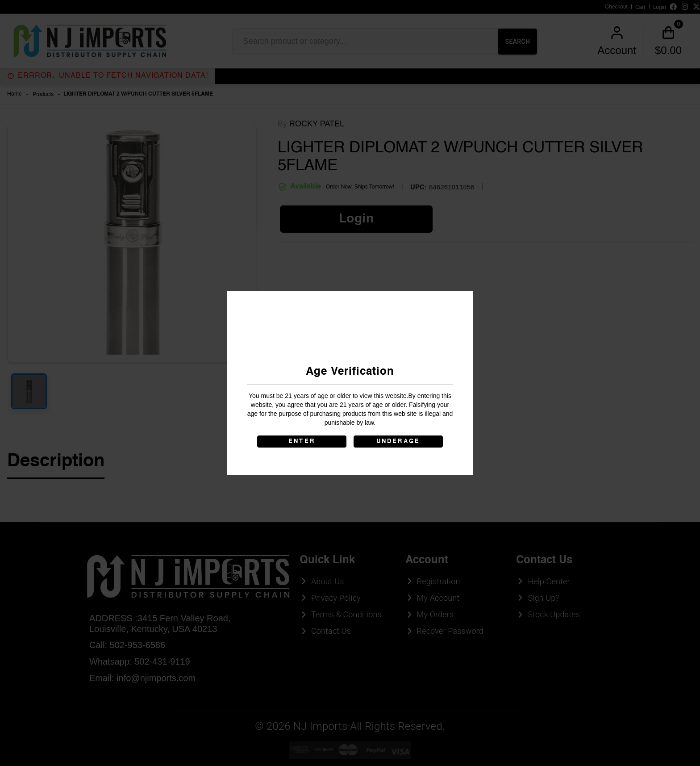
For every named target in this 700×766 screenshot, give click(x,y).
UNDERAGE (398, 442)
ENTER (302, 442)
